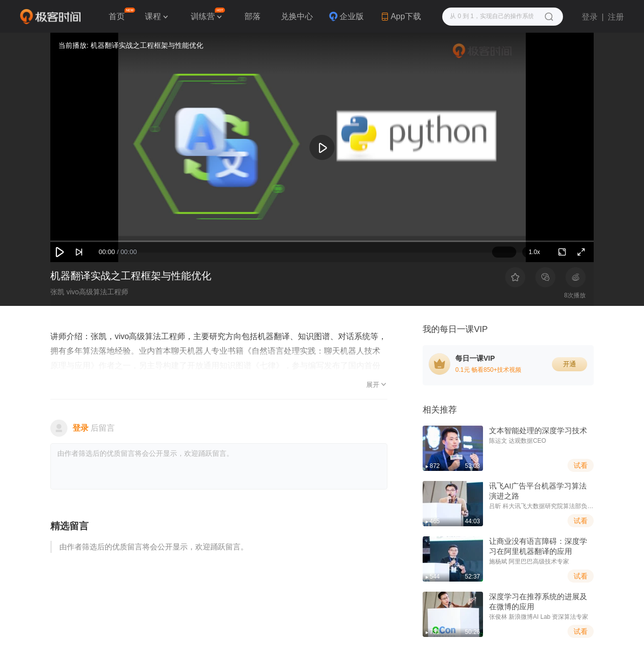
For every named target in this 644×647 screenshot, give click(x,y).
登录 (590, 17)
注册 (616, 17)
